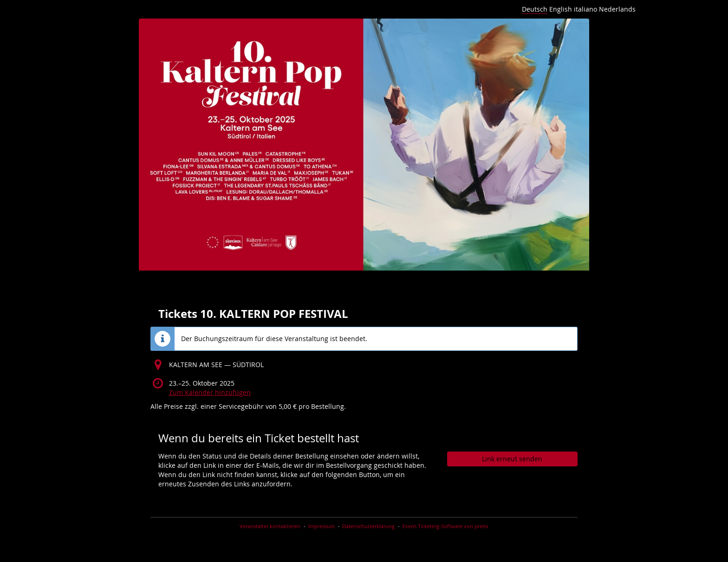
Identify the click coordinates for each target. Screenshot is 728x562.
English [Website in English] (561, 9)
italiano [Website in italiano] (585, 9)
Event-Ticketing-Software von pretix (445, 526)
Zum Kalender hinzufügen (210, 392)
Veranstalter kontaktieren (270, 526)
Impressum (322, 526)
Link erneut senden (512, 459)
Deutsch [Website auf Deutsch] (535, 9)
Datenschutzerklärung (368, 526)
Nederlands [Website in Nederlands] (617, 9)
